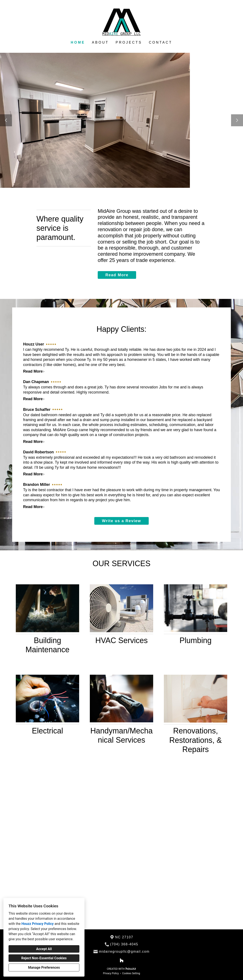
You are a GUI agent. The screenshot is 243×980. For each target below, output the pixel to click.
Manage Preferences (44, 968)
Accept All (44, 949)
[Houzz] (121, 960)
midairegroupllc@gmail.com (124, 951)
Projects (129, 42)
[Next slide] (237, 120)
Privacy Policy (111, 973)
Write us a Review (121, 521)
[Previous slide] (6, 120)
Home (78, 42)
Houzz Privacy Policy (37, 924)
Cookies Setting (131, 973)
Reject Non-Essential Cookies (44, 958)
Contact (161, 42)
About (100, 42)
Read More (117, 275)
